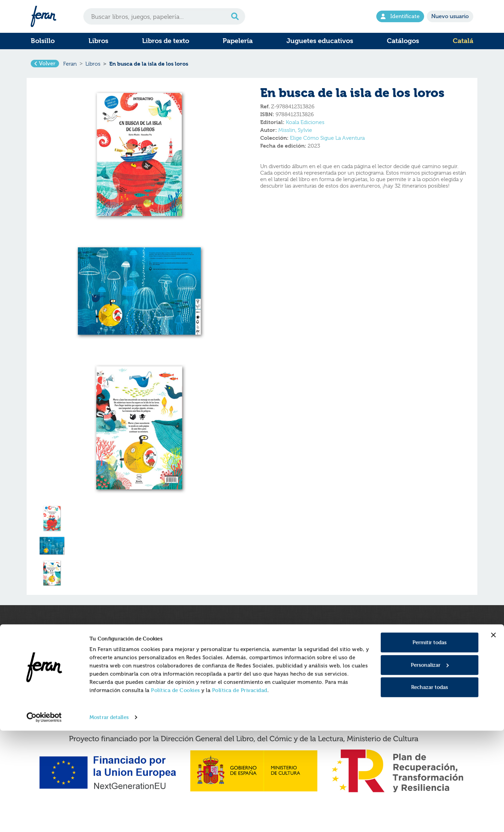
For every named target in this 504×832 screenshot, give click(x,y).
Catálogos (403, 41)
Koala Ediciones (305, 127)
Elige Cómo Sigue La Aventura (327, 143)
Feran (70, 66)
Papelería (238, 41)
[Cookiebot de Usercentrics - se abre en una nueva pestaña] (44, 819)
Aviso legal (269, 654)
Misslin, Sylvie (295, 135)
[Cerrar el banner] (493, 736)
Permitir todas (430, 744)
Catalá (463, 41)
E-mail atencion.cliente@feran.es (409, 676)
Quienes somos (163, 654)
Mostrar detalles (109, 819)
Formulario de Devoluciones (179, 669)
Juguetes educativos (320, 41)
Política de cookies (279, 661)
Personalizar (430, 766)
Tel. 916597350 (387, 669)
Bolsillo (43, 41)
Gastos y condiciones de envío (181, 661)
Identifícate (400, 16)
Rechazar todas (430, 788)
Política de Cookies (176, 792)
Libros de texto (166, 41)
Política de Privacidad (240, 792)
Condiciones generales (284, 676)
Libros (98, 41)
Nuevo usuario (450, 16)
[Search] (164, 16)
